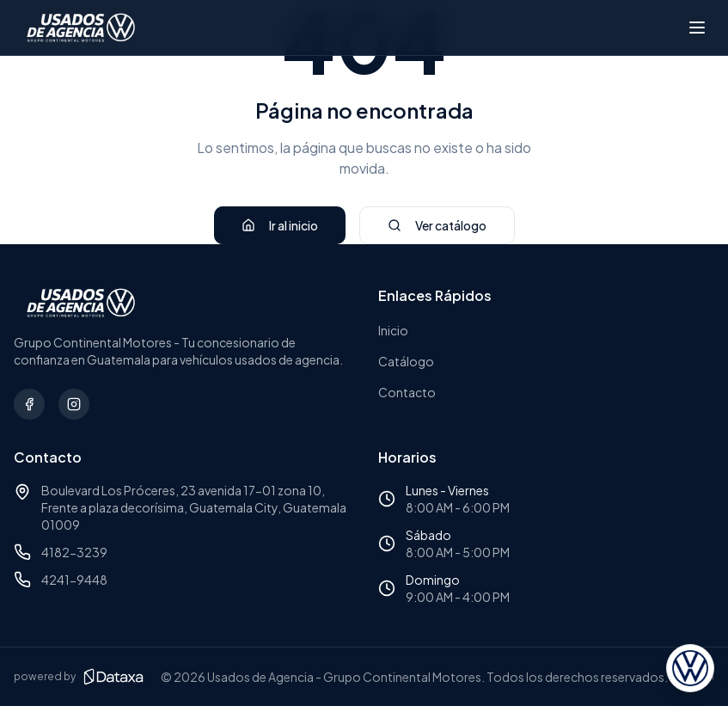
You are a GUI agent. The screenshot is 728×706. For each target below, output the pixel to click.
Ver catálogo (437, 225)
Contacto (407, 392)
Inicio (393, 330)
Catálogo (406, 361)
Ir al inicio (280, 225)
